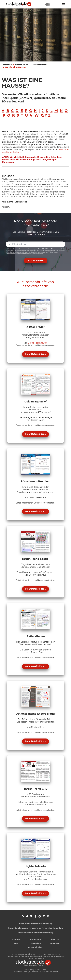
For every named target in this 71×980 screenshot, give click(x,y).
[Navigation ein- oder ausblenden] (63, 4)
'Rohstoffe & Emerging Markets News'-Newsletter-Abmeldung (35, 928)
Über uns (55, 940)
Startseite (7, 65)
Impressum (55, 943)
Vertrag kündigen (35, 947)
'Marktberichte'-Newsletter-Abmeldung (36, 933)
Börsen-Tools (22, 65)
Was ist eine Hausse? (16, 67)
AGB (16, 943)
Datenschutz (36, 943)
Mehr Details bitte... (35, 354)
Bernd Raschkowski (38, 343)
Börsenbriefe (35, 940)
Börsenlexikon (39, 65)
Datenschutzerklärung (37, 254)
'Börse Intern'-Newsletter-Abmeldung (36, 924)
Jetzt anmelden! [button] (36, 260)
